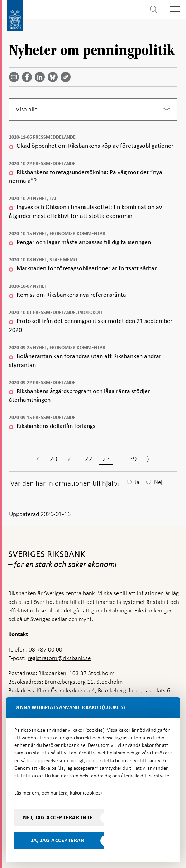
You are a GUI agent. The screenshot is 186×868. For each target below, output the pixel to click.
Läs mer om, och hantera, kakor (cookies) (58, 793)
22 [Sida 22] (89, 459)
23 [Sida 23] (106, 459)
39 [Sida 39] (133, 459)
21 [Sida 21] (71, 459)
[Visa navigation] (175, 9)
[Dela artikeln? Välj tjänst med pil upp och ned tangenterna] (41, 77)
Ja (137, 482)
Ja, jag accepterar (58, 840)
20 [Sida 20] (53, 459)
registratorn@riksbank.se (59, 658)
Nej (158, 482)
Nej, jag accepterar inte (58, 817)
